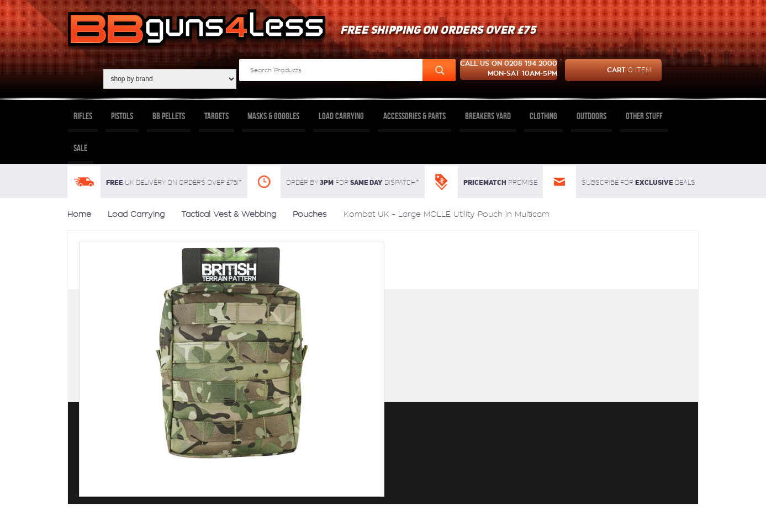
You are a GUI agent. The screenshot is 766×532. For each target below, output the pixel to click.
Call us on (509, 70)
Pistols (122, 116)
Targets (216, 116)
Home (79, 214)
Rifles (83, 116)
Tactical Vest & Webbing (229, 214)
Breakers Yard (488, 116)
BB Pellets (169, 116)
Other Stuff (644, 116)
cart (608, 70)
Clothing (543, 116)
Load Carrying (341, 116)
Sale (80, 148)
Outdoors (591, 116)
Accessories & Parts (414, 116)
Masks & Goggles (273, 116)
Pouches (310, 214)
